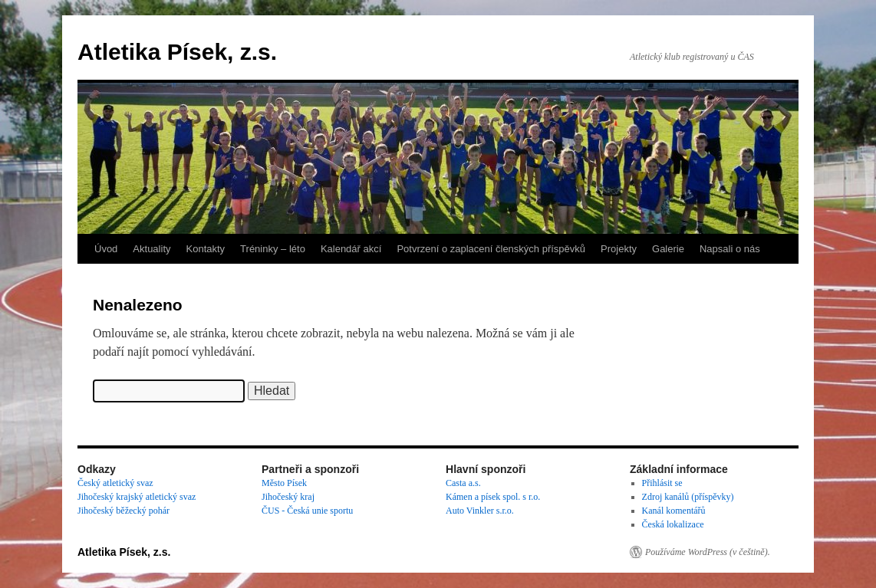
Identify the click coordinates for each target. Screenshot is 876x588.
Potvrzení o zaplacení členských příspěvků (491, 249)
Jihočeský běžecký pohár (123, 511)
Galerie (668, 249)
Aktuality (151, 249)
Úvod (106, 249)
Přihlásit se (662, 483)
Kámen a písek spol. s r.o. (493, 497)
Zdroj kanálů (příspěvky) (688, 497)
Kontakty (206, 249)
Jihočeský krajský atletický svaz (137, 497)
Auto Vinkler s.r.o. (480, 511)
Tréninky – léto (273, 249)
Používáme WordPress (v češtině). (708, 552)
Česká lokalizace (673, 524)
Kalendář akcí (351, 249)
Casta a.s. (463, 483)
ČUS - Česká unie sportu (307, 511)
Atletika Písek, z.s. (177, 52)
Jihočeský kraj (288, 497)
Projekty (619, 249)
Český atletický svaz (115, 483)
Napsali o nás (730, 249)
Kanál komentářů (674, 511)
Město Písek (284, 483)
